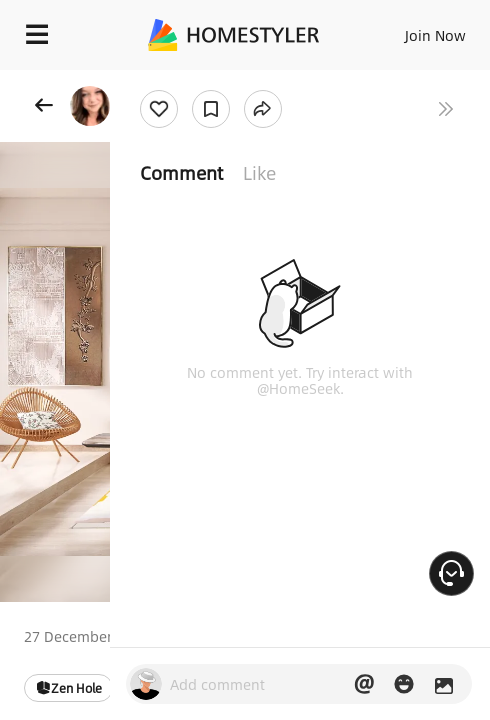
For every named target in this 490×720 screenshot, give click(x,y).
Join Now (435, 35)
